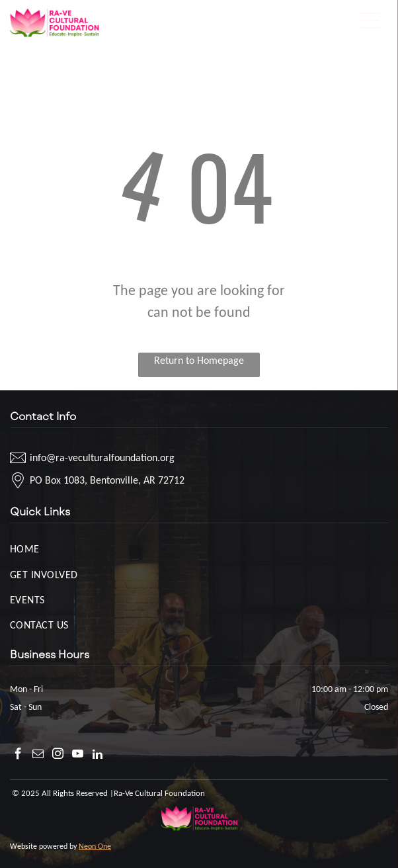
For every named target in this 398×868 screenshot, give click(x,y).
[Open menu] (370, 21)
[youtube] (78, 756)
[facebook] (18, 756)
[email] (38, 756)
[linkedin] (98, 756)
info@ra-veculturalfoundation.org (102, 457)
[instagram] (58, 756)
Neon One (95, 846)
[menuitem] (199, 548)
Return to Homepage (199, 360)
